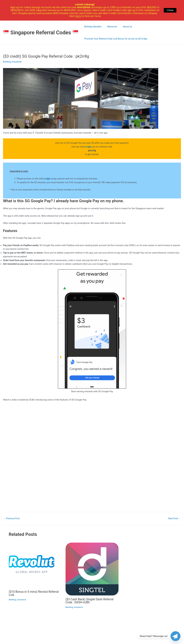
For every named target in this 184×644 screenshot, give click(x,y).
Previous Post (12, 519)
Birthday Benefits (92, 27)
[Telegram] (176, 636)
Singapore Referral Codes (41, 33)
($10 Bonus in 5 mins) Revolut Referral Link (35, 593)
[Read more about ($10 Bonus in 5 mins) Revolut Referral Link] (32, 565)
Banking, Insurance (13, 62)
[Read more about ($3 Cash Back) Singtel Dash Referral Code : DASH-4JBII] (92, 569)
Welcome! (110, 27)
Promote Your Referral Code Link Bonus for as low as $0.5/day (115, 39)
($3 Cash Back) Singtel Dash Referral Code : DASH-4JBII (90, 601)
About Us (125, 27)
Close (170, 10)
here (78, 16)
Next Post (174, 519)
